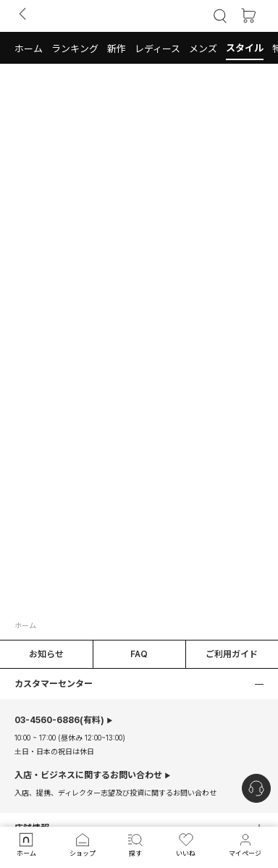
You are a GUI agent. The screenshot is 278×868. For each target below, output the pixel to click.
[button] (29, 48)
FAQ (139, 654)
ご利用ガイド (232, 654)
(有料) (59, 720)
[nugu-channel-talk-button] (256, 788)
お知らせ (46, 654)
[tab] (139, 48)
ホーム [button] (25, 625)
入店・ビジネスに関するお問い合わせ (88, 775)
